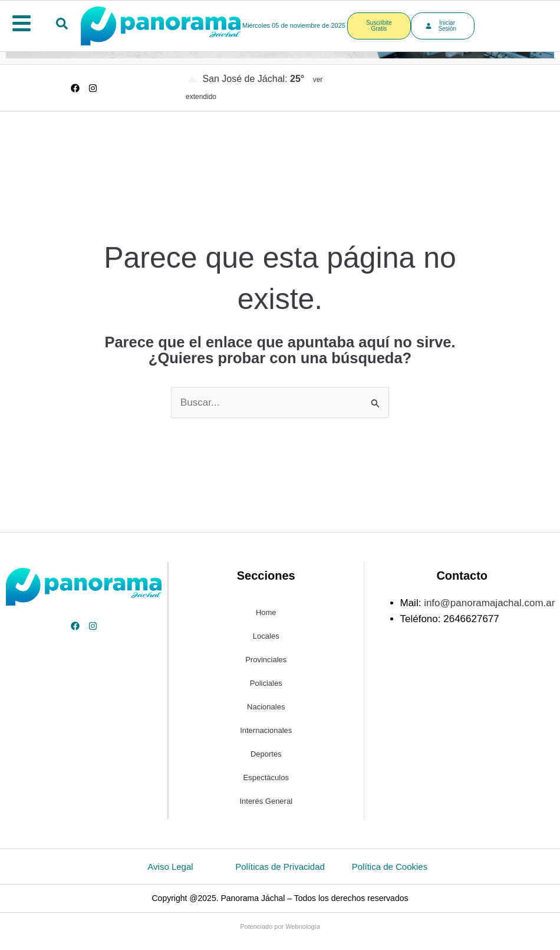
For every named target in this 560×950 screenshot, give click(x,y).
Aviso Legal (170, 867)
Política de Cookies (390, 867)
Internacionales (266, 730)
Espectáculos (266, 778)
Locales (266, 636)
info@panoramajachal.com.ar (489, 603)
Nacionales (266, 707)
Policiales (266, 683)
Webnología (303, 926)
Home (266, 612)
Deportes (266, 754)
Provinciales (266, 660)
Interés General (266, 801)
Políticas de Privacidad (280, 867)
